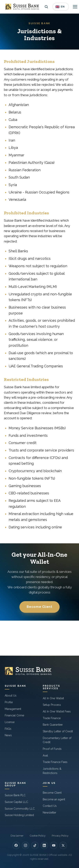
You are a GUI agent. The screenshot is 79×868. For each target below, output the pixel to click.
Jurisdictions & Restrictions (52, 771)
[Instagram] (25, 845)
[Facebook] (16, 845)
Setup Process (52, 705)
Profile (9, 702)
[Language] (61, 7)
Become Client (39, 607)
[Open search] (46, 7)
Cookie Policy (38, 836)
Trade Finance (52, 718)
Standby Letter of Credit (58, 731)
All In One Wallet (53, 698)
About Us (11, 696)
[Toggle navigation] (75, 7)
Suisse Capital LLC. (17, 802)
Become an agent (54, 799)
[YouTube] (54, 845)
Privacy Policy (60, 836)
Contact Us (50, 806)
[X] (63, 845)
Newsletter (49, 813)
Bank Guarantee (53, 725)
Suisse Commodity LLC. (20, 809)
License (10, 722)
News (8, 735)
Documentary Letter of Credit (57, 740)
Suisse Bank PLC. (15, 795)
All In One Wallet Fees (57, 711)
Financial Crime (14, 715)
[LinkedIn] (44, 845)
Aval (45, 756)
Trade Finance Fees (55, 762)
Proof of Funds (52, 749)
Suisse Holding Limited (19, 815)
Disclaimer (17, 836)
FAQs (8, 729)
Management (13, 709)
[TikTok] (35, 845)
